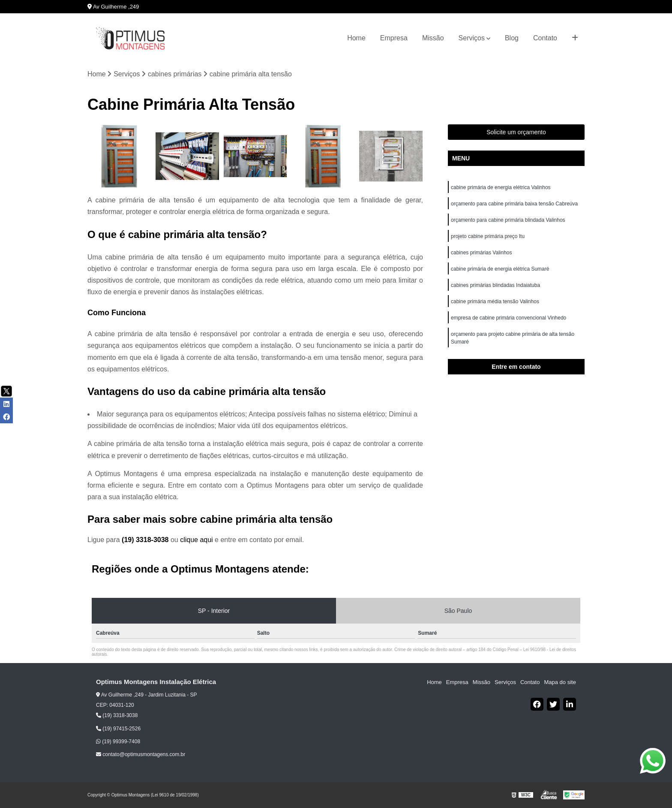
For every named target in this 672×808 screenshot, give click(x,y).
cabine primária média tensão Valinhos (496, 301)
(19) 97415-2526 (118, 729)
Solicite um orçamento (516, 132)
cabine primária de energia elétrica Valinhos (501, 187)
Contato (545, 38)
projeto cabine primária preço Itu (488, 236)
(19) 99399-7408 (118, 742)
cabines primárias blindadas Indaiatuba (496, 285)
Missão (433, 38)
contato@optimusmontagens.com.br (141, 754)
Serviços (472, 38)
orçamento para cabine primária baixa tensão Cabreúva (514, 204)
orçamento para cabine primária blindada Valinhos (509, 220)
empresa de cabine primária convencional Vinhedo (509, 318)
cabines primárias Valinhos (482, 253)
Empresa (394, 38)
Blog (512, 38)
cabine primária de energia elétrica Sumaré (500, 269)
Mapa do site (560, 682)
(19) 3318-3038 (146, 540)
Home (356, 38)
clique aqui (196, 540)
